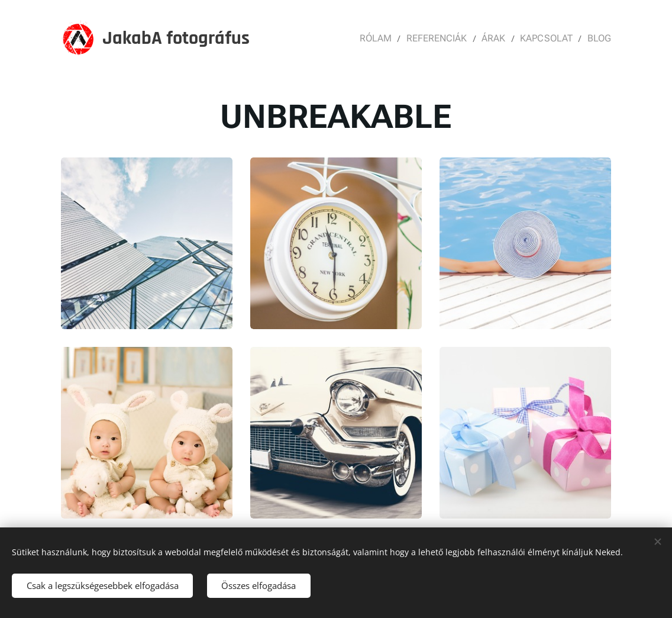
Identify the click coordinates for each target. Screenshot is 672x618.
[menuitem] (385, 38)
